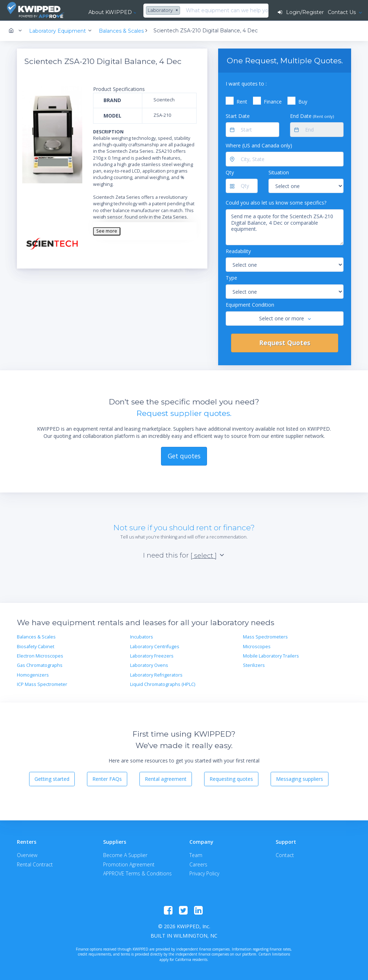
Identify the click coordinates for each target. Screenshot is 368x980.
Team (196, 855)
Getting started (52, 779)
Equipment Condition (250, 305)
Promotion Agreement (129, 864)
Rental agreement (166, 779)
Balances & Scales (36, 637)
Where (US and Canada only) (259, 145)
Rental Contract (35, 864)
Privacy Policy (204, 873)
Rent (242, 102)
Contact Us (342, 12)
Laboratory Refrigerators (156, 675)
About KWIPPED (110, 12)
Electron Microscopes (40, 656)
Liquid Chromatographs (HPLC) (163, 684)
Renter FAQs (107, 779)
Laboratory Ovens (149, 665)
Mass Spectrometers (265, 637)
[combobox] (164, 11)
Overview (27, 855)
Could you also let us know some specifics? (276, 203)
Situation (279, 172)
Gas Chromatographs (40, 665)
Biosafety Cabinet (36, 647)
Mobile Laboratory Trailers (271, 656)
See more (107, 231)
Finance (273, 102)
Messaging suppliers (300, 779)
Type (231, 278)
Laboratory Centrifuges (155, 647)
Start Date (238, 116)
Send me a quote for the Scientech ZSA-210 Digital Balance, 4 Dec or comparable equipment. (285, 227)
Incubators (142, 637)
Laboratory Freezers (152, 656)
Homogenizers (33, 675)
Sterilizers (254, 665)
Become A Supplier (125, 855)
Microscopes (257, 647)
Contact (285, 855)
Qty (230, 172)
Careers (198, 864)
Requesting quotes (231, 779)
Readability (238, 251)
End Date (312, 116)
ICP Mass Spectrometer (42, 684)
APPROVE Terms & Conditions (137, 873)
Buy (303, 102)
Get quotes (184, 456)
